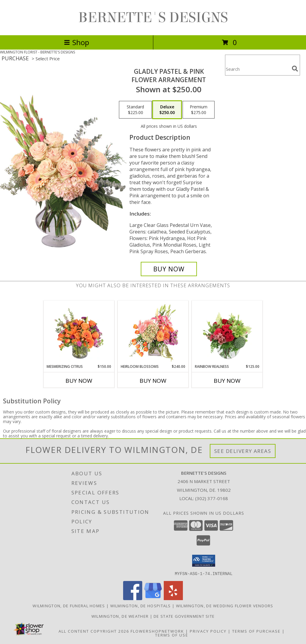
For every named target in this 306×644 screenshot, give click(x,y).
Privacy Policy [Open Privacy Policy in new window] (208, 631)
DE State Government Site (184, 616)
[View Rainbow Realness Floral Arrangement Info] (227, 332)
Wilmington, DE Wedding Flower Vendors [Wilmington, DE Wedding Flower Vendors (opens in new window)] (225, 605)
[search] (295, 69)
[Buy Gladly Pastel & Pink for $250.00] (169, 269)
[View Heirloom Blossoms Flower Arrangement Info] (153, 332)
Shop (76, 42)
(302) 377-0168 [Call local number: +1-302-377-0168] (212, 498)
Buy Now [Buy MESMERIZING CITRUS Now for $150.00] (79, 381)
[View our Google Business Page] (153, 598)
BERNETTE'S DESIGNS (153, 18)
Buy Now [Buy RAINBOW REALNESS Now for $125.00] (227, 381)
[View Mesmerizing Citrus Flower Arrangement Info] (79, 332)
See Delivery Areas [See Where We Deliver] (243, 451)
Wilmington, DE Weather (120, 616)
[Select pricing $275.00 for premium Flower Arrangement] (199, 110)
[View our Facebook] (133, 598)
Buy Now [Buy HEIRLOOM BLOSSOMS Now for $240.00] (153, 381)
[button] (204, 561)
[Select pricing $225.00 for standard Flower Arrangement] (135, 110)
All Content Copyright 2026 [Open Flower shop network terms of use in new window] (94, 631)
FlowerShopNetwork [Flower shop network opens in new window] (157, 631)
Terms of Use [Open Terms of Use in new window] (172, 635)
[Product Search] (257, 69)
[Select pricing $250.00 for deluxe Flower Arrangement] (167, 110)
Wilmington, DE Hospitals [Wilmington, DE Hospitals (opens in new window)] (141, 605)
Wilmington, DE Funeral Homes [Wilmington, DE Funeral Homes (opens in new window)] (69, 605)
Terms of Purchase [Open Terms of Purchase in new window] (256, 631)
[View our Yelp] (173, 598)
